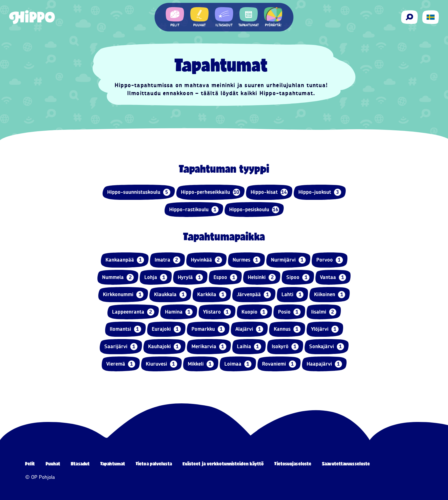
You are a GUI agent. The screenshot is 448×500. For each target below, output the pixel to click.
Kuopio (254, 312)
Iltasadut (80, 464)
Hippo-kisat (269, 192)
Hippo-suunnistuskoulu (139, 192)
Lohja (156, 277)
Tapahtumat (113, 464)
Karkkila (212, 295)
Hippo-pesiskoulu (254, 210)
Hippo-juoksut (320, 192)
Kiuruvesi (161, 364)
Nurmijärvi (288, 260)
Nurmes (246, 260)
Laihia (249, 347)
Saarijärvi (121, 347)
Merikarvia (209, 347)
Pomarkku (208, 329)
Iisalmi (324, 312)
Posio (289, 312)
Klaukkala (170, 295)
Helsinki (262, 277)
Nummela (118, 277)
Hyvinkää (206, 260)
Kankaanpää (125, 260)
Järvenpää (254, 295)
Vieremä (121, 364)
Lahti (292, 295)
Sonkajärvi (327, 347)
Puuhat (53, 464)
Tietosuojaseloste (293, 464)
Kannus (287, 329)
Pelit (30, 464)
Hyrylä (190, 277)
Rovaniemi (279, 364)
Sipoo (298, 277)
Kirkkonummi (123, 295)
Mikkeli (201, 364)
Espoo (225, 277)
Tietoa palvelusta (154, 464)
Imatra (167, 260)
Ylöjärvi (325, 329)
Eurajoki (166, 329)
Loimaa (238, 364)
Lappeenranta (133, 312)
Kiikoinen (330, 295)
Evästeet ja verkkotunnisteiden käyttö (223, 464)
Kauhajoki (164, 347)
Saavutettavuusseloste (346, 464)
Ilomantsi (125, 329)
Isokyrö (285, 347)
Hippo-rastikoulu (194, 210)
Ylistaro (217, 312)
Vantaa (333, 277)
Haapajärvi (324, 364)
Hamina (179, 312)
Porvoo (330, 260)
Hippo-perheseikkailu (210, 192)
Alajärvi (249, 329)
